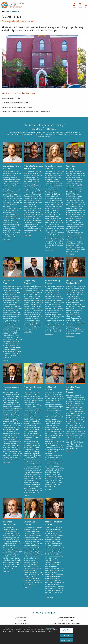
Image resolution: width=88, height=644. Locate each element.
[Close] (86, 635)
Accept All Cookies (67, 640)
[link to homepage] (13, 5)
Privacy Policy (50, 628)
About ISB (5, 11)
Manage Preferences (67, 630)
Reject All (67, 636)
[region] (44, 635)
